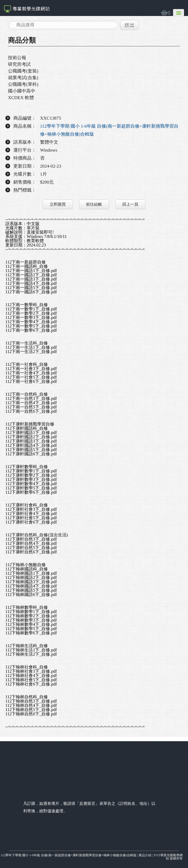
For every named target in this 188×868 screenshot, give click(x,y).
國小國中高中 (22, 91)
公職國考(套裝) (23, 71)
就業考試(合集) (23, 78)
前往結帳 (94, 204)
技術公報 (17, 58)
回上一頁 (130, 204)
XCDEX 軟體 (21, 98)
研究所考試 (19, 64)
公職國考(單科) (23, 84)
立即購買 (58, 204)
